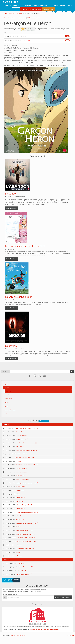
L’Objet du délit (21, 487)
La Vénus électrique (22, 454)
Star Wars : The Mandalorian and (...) (27, 443)
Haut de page (70, 635)
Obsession (11, 346)
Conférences (26, 6)
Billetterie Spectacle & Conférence (31, 9)
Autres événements (41, 6)
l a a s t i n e (10, 2)
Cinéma (16, 6)
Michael (19, 527)
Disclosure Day (22, 570)
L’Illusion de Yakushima (24, 567)
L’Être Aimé (19, 446)
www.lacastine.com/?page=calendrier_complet (44, 629)
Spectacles (7, 6)
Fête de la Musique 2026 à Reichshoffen (28, 505)
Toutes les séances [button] (12, 208)
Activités (54, 6)
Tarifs (8, 395)
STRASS (19, 461)
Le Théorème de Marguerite (15, 18)
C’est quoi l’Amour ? (21, 432)
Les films (19, 13)
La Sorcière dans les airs (19, 297)
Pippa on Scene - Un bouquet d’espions (27, 428)
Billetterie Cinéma (49, 9)
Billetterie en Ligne (44, 421)
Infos (70, 6)
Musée (63, 6)
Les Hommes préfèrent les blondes (25, 246)
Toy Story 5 (21, 563)
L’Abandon (11, 194)
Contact (24, 635)
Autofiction (20, 501)
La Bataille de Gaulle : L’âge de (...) (26, 530)
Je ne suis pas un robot (10, 594)
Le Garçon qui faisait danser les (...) (26, 483)
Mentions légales (16, 635)
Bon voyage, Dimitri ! (23, 574)
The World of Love (21, 439)
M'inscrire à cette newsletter (63, 597)
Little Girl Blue (34, 18)
